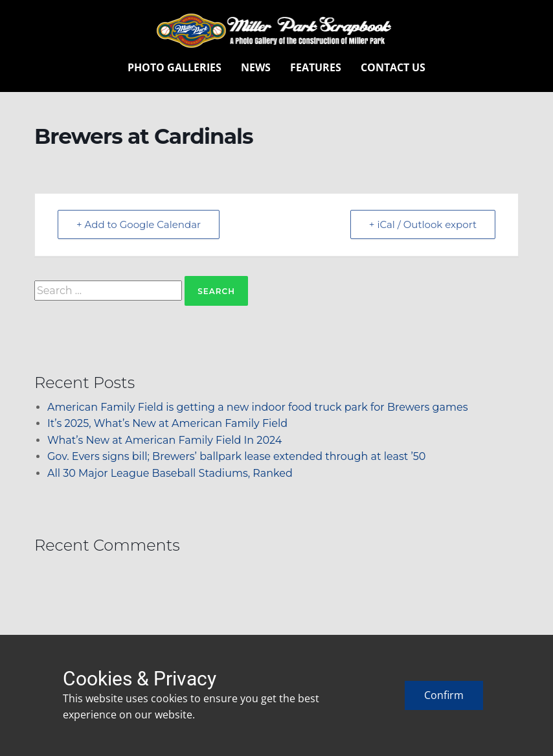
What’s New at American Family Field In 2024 (164, 440)
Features (316, 67)
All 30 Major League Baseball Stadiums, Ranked (170, 473)
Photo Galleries (175, 67)
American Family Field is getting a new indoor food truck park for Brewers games (257, 407)
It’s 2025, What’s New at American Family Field (167, 423)
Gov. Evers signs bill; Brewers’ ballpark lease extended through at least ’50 (236, 456)
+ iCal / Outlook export (423, 224)
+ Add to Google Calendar (139, 224)
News (256, 67)
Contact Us (393, 67)
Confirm (444, 695)
